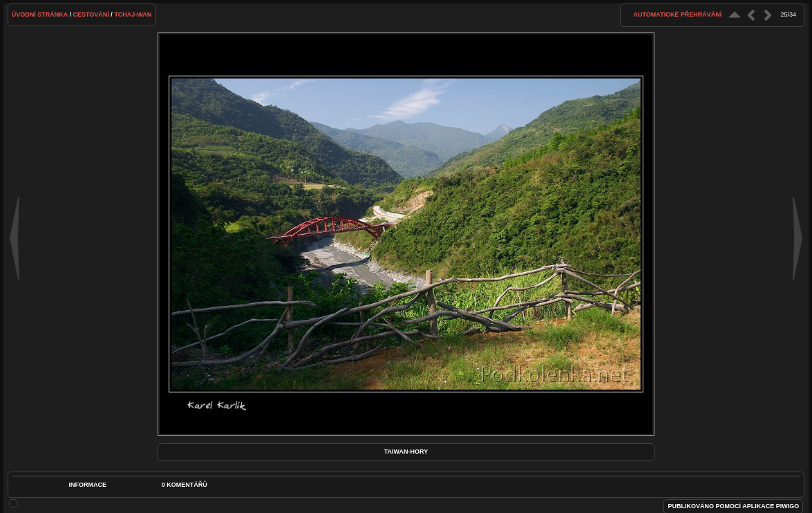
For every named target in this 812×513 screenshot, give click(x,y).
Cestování (91, 14)
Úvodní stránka (40, 14)
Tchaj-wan (133, 14)
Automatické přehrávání (678, 14)
